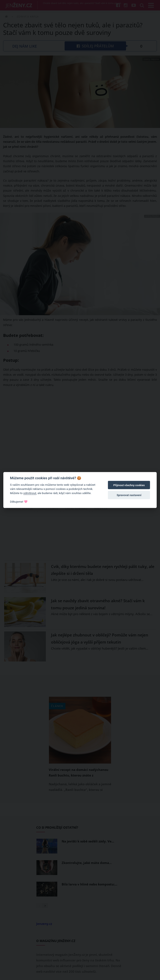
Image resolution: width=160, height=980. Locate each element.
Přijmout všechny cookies (129, 485)
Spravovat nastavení (129, 495)
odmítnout (30, 493)
